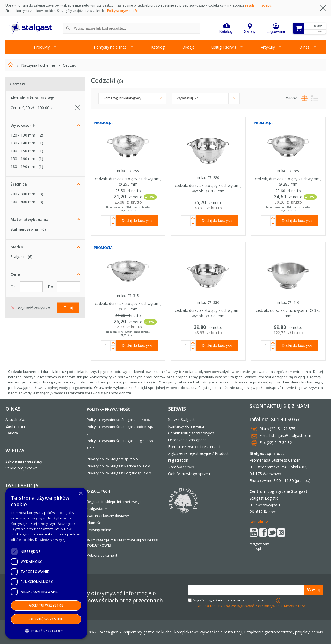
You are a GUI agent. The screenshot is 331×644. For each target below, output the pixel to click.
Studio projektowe (22, 468)
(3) (41, 194)
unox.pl (255, 549)
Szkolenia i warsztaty (24, 461)
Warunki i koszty (100, 516)
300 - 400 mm (23, 202)
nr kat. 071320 (208, 302)
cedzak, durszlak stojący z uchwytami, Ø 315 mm (128, 306)
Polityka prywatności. (123, 11)
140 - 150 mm (23, 151)
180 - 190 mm (23, 166)
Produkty (42, 47)
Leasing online (99, 530)
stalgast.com (259, 544)
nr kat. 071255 (128, 171)
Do (51, 287)
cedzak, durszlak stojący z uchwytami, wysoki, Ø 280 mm (208, 188)
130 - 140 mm (23, 143)
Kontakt (257, 522)
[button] (46, 631)
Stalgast (18, 257)
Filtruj (68, 307)
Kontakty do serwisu (186, 426)
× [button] (81, 494)
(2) (41, 135)
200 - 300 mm (23, 194)
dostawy (122, 516)
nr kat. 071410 (288, 302)
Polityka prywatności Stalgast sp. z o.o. (118, 420)
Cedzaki (70, 65)
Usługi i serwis (224, 47)
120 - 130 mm (23, 135)
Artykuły (268, 47)
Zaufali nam (16, 426)
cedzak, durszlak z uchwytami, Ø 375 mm (288, 313)
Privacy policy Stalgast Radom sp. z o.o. (119, 466)
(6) (44, 229)
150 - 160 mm (23, 159)
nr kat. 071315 (128, 296)
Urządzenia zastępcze (187, 440)
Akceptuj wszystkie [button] (46, 605)
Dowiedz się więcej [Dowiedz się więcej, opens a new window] (50, 540)
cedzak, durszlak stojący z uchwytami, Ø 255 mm (128, 181)
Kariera (12, 433)
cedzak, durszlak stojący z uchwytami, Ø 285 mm (288, 181)
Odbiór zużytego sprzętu (190, 474)
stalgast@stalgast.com (291, 435)
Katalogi (158, 47)
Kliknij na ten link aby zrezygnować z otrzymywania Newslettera (249, 606)
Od (14, 287)
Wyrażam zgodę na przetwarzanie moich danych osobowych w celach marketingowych (234, 600)
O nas (304, 47)
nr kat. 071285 (288, 171)
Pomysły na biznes (110, 47)
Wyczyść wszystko (31, 308)
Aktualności (15, 419)
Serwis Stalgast (182, 419)
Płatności (94, 523)
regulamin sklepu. (259, 5)
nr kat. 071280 (208, 178)
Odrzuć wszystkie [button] (46, 619)
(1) (41, 143)
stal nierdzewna (24, 229)
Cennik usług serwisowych (191, 433)
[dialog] (46, 563)
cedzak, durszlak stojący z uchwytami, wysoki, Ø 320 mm (208, 313)
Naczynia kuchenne (39, 65)
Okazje (188, 47)
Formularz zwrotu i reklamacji (194, 447)
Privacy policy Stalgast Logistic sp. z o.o (119, 473)
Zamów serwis (181, 467)
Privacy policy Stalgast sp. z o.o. (113, 459)
